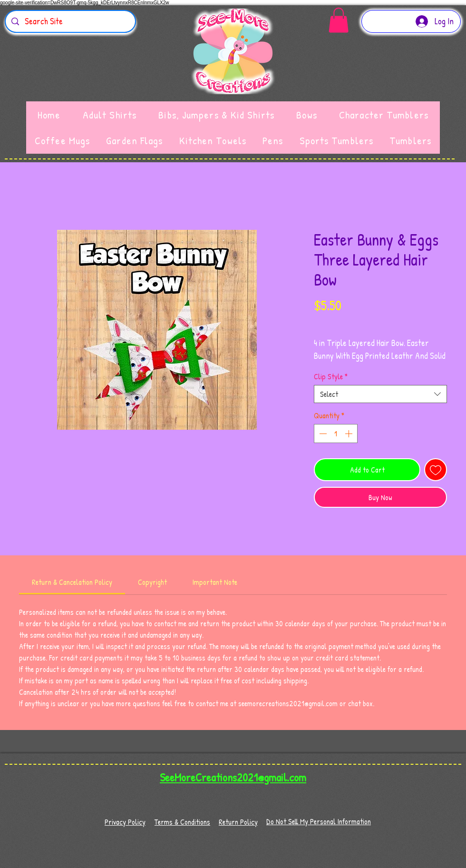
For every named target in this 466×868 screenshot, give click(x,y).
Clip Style (331, 376)
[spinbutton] (336, 434)
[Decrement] (322, 434)
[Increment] (349, 434)
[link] (72, 582)
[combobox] (380, 394)
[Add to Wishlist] (436, 470)
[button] (339, 20)
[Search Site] (70, 21)
